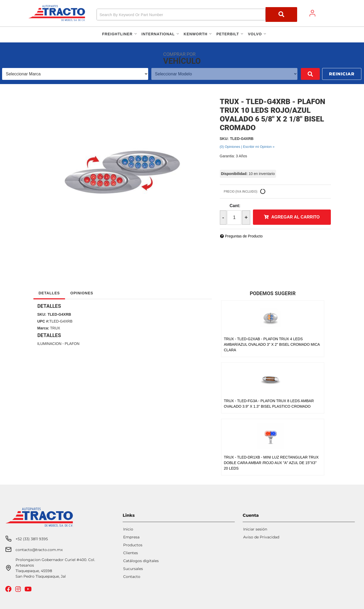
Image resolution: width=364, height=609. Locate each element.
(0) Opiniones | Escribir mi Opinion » (247, 147)
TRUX (55, 328)
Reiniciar (342, 74)
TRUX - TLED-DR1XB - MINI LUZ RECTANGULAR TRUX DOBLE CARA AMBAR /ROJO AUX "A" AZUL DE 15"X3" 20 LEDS (271, 463)
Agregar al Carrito (296, 217)
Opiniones (82, 293)
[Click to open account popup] (312, 13)
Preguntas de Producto (244, 236)
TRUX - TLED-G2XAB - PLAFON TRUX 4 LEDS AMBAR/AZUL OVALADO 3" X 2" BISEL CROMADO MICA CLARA (272, 344)
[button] (197, 14)
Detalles (49, 293)
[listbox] (71, 74)
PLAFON (72, 344)
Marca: (43, 328)
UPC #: (43, 321)
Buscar (303, 74)
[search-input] (181, 14)
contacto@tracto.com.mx (39, 550)
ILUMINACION (49, 344)
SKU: (224, 139)
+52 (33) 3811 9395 (32, 539)
